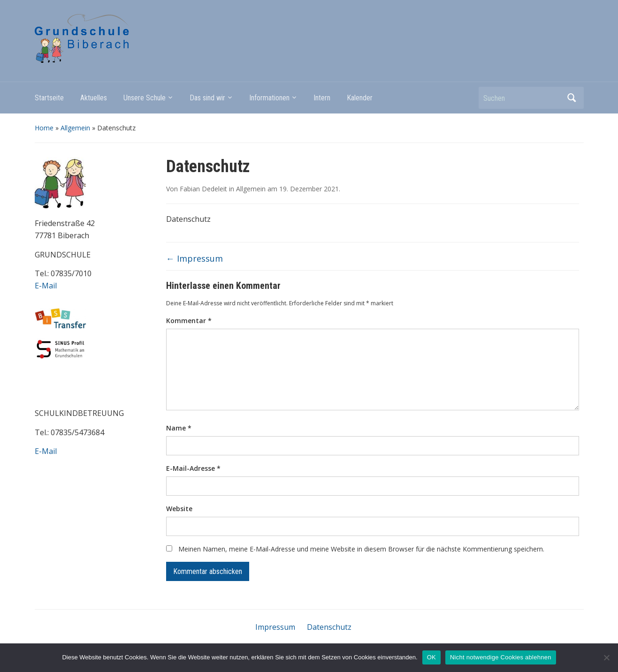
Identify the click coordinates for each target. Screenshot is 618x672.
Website (179, 509)
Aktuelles (94, 98)
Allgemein (75, 128)
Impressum (195, 258)
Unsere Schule (145, 98)
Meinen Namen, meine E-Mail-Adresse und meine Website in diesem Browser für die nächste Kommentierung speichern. (361, 549)
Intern (322, 98)
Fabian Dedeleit (203, 189)
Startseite (49, 98)
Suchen (572, 98)
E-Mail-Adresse (193, 468)
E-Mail (46, 286)
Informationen (269, 98)
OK (431, 657)
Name (179, 428)
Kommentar (189, 321)
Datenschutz (329, 627)
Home (44, 128)
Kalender (360, 98)
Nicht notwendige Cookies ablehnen (501, 657)
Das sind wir (207, 98)
